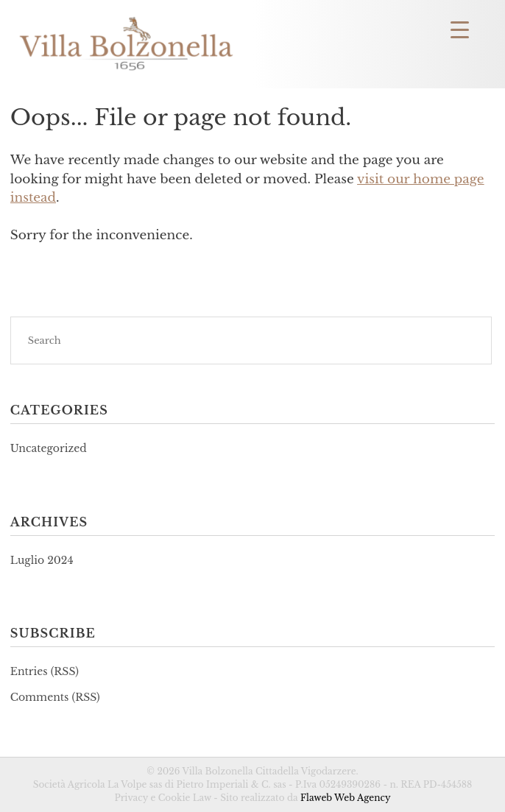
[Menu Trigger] (460, 29)
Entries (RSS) (45, 671)
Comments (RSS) (55, 697)
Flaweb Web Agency (346, 798)
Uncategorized (49, 448)
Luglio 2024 (42, 560)
